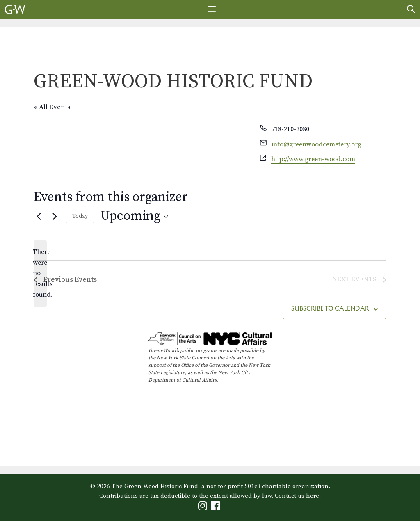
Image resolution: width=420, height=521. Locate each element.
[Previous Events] (39, 217)
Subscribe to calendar (330, 308)
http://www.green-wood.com (313, 159)
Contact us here (297, 496)
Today (80, 216)
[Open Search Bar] (411, 9)
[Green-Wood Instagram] (204, 508)
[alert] (40, 274)
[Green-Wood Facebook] (216, 508)
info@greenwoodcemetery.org (316, 144)
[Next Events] (55, 217)
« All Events (52, 107)
